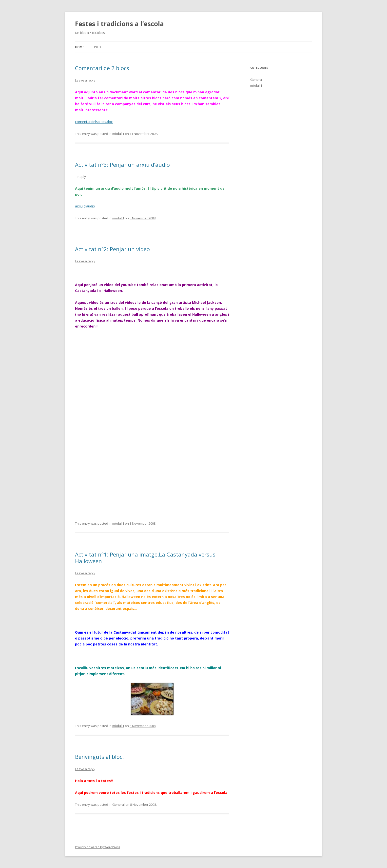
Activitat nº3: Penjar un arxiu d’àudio (122, 165)
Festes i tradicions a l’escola (119, 24)
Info (97, 47)
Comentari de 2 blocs (102, 68)
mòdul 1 (118, 134)
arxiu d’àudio (85, 206)
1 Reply (80, 177)
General (118, 805)
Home (80, 47)
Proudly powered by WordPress (97, 847)
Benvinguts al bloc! (99, 757)
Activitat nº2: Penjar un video (112, 249)
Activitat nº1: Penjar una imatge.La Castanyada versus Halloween (145, 558)
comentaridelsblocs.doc (94, 122)
